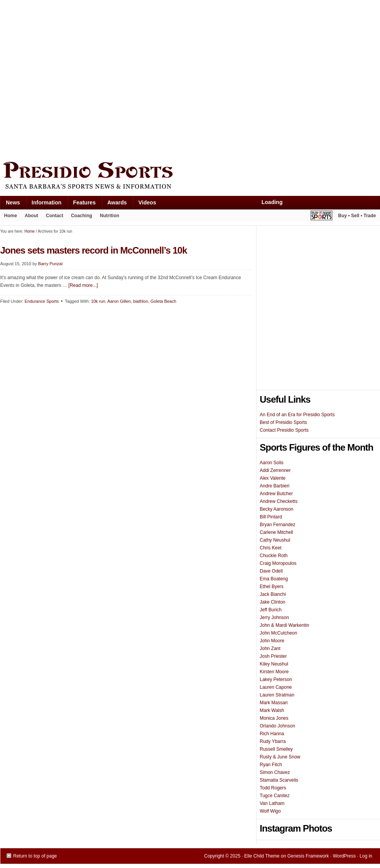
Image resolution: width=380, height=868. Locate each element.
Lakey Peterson (276, 679)
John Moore (272, 641)
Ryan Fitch (271, 765)
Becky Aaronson (277, 509)
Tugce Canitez (275, 796)
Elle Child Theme (262, 856)
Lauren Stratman (277, 695)
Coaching (82, 216)
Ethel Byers (272, 587)
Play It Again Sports (322, 217)
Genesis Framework (308, 856)
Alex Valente (273, 478)
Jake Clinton (273, 602)
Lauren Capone (276, 687)
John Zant (270, 648)
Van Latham (272, 803)
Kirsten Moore (274, 672)
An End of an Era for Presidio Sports (297, 415)
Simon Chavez (275, 772)
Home (11, 216)
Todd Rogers (273, 788)
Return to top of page (35, 856)
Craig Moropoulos (278, 563)
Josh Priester (273, 656)
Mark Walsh (272, 710)
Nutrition (110, 216)
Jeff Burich (271, 610)
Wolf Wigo (270, 811)
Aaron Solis (272, 463)
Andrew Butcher (276, 494)
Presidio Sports (190, 177)
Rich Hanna (272, 734)
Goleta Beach (163, 301)
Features (82, 204)
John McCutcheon (279, 633)
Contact (55, 216)
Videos (147, 202)
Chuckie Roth (274, 556)
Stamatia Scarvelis (279, 780)
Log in (366, 856)
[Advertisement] (79, 79)
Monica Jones (274, 718)
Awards (114, 204)
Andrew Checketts (279, 501)
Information (44, 204)
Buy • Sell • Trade (357, 216)
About (30, 217)
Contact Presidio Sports (284, 430)
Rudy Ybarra (273, 741)
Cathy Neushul (275, 540)
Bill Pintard (271, 517)
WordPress (344, 856)
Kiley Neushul (274, 664)
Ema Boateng (274, 579)
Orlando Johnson (278, 726)
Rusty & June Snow (280, 757)
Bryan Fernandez (278, 525)
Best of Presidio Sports (284, 422)
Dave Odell (271, 571)
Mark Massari (274, 703)
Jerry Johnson (274, 618)
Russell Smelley (276, 749)
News (10, 204)
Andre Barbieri (275, 486)
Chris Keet (271, 548)
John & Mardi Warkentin (285, 625)
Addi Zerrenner (275, 470)
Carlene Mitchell (277, 532)
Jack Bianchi (273, 594)
